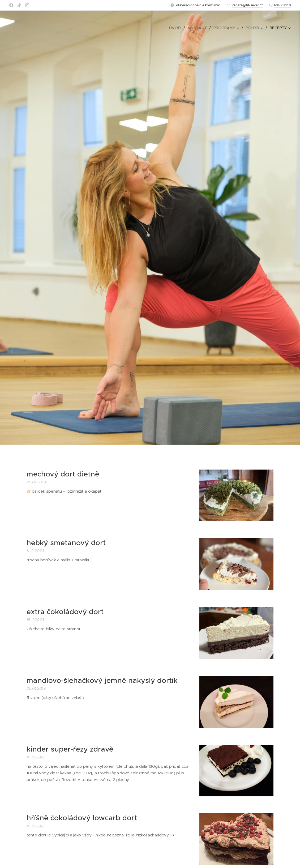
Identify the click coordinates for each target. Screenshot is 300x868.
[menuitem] (177, 28)
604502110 (282, 5)
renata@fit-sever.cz (248, 5)
